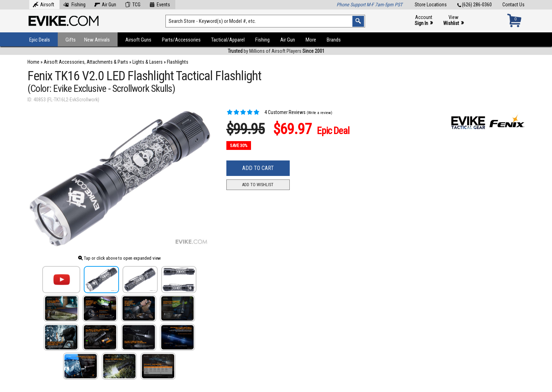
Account (424, 21)
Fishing (74, 4)
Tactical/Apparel (228, 40)
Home (33, 62)
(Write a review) (319, 113)
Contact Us (513, 5)
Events (160, 4)
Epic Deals (40, 40)
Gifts (71, 40)
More (311, 40)
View (453, 21)
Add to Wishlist (258, 185)
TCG (133, 4)
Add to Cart (258, 168)
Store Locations (431, 5)
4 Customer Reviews (266, 112)
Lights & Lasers (148, 62)
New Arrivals (97, 40)
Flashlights (178, 62)
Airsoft (43, 4)
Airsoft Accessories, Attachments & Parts (86, 62)
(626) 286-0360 (475, 5)
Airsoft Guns (138, 40)
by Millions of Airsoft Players (276, 51)
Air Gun (105, 4)
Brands (334, 40)
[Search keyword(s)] (265, 21)
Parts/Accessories (181, 40)
